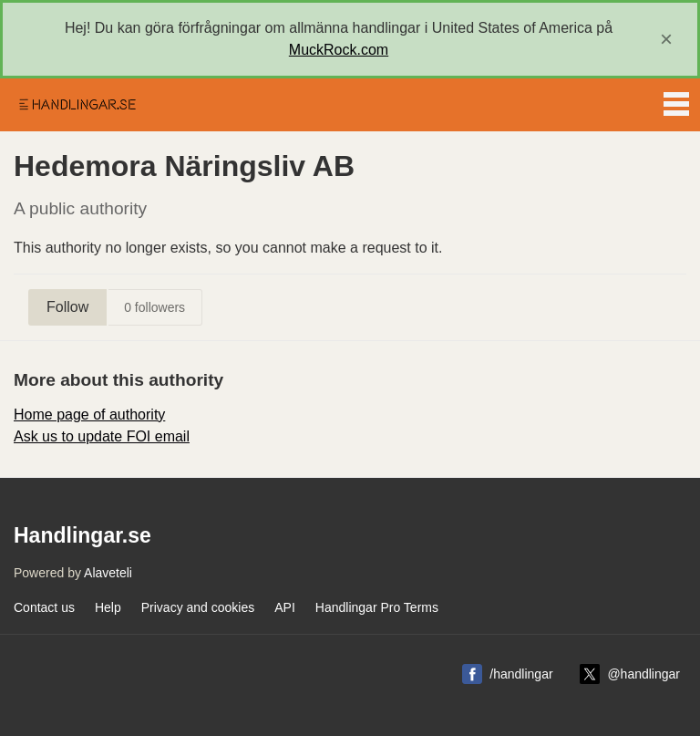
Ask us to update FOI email (102, 436)
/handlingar (521, 674)
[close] (666, 39)
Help (108, 607)
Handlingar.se (77, 105)
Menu (676, 100)
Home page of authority (89, 415)
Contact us (44, 607)
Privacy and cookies (198, 607)
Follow (67, 307)
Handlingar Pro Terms (377, 607)
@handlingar (643, 674)
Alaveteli (108, 573)
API (285, 607)
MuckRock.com (339, 50)
